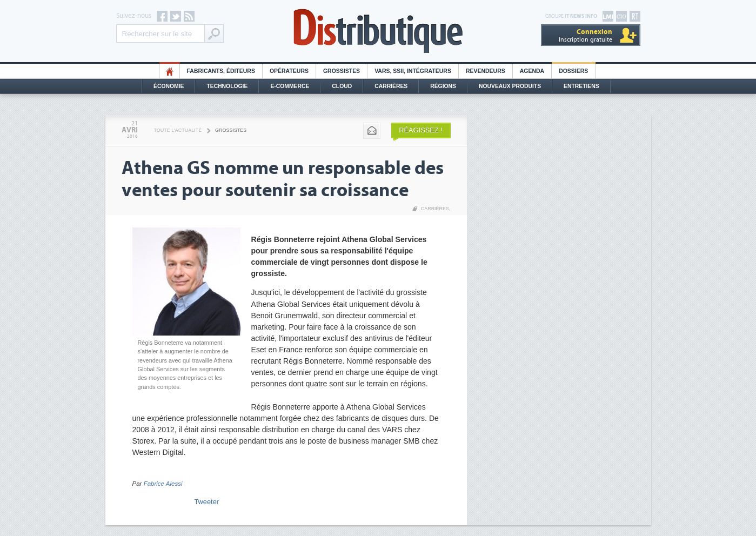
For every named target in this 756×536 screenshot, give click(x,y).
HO (170, 71)
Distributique (378, 31)
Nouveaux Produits (510, 86)
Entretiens (581, 86)
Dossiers (573, 71)
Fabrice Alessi (163, 484)
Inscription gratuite (586, 35)
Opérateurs (289, 71)
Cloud (342, 86)
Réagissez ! (420, 130)
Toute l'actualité (178, 130)
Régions (443, 86)
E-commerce (290, 86)
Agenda (532, 71)
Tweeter (207, 502)
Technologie (227, 86)
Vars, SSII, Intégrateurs (413, 71)
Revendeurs (486, 71)
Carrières (391, 86)
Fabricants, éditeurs (221, 71)
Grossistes (342, 71)
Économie (169, 86)
